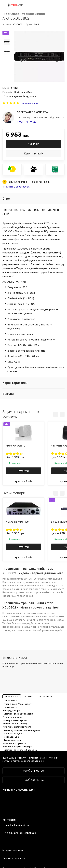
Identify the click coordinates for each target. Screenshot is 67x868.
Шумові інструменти (13, 740)
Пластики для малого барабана (20, 750)
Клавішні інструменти (14, 743)
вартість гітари (37, 589)
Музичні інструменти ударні (18, 747)
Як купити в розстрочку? (16, 187)
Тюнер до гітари (11, 711)
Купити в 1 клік (33, 154)
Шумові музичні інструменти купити (22, 730)
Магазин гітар (10, 579)
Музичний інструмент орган (18, 727)
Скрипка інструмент (14, 734)
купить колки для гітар (51, 586)
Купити (34, 144)
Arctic (37, 24)
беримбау (11, 596)
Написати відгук (29, 103)
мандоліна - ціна (27, 630)
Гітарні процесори (13, 717)
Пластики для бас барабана (18, 714)
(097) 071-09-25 (26, 122)
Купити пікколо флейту (15, 724)
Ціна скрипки (10, 707)
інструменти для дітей (31, 582)
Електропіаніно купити (15, 720)
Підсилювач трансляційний (24, 14)
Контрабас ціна (11, 737)
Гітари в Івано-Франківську (17, 704)
